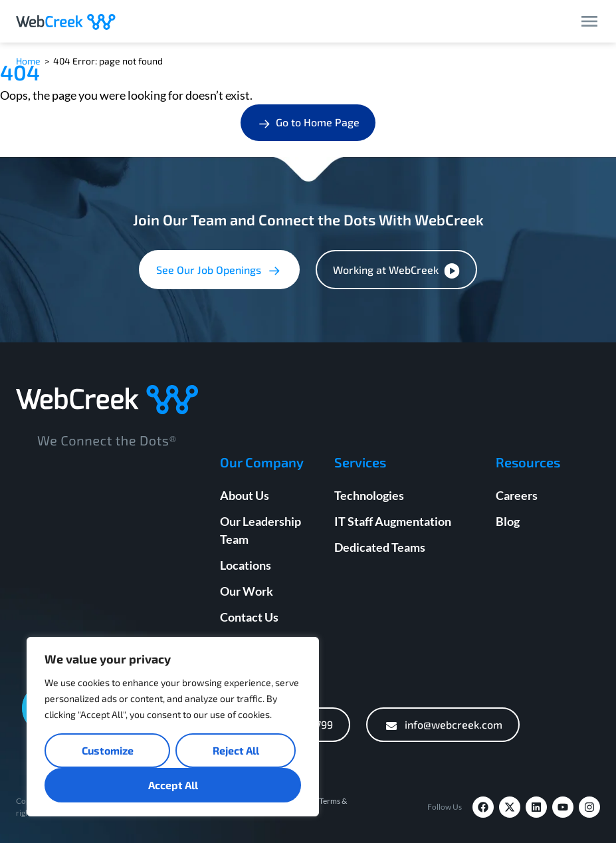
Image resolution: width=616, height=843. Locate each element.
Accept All (173, 785)
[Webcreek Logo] (66, 21)
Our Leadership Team (260, 530)
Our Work (247, 591)
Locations (246, 565)
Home (28, 61)
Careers (517, 495)
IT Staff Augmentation (393, 521)
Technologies (369, 495)
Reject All (236, 750)
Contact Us (249, 617)
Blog (508, 521)
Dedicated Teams (380, 547)
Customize (108, 750)
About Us (245, 495)
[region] (173, 727)
